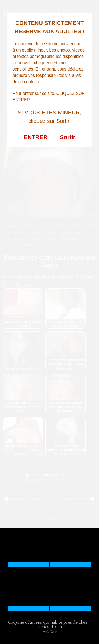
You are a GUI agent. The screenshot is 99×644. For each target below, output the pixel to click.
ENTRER (36, 137)
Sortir (68, 137)
